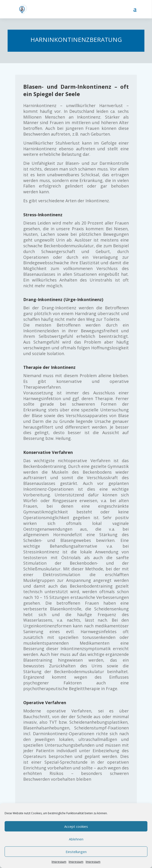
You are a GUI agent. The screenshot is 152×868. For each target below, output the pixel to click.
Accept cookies (76, 826)
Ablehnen (76, 839)
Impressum (59, 862)
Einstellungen (76, 852)
